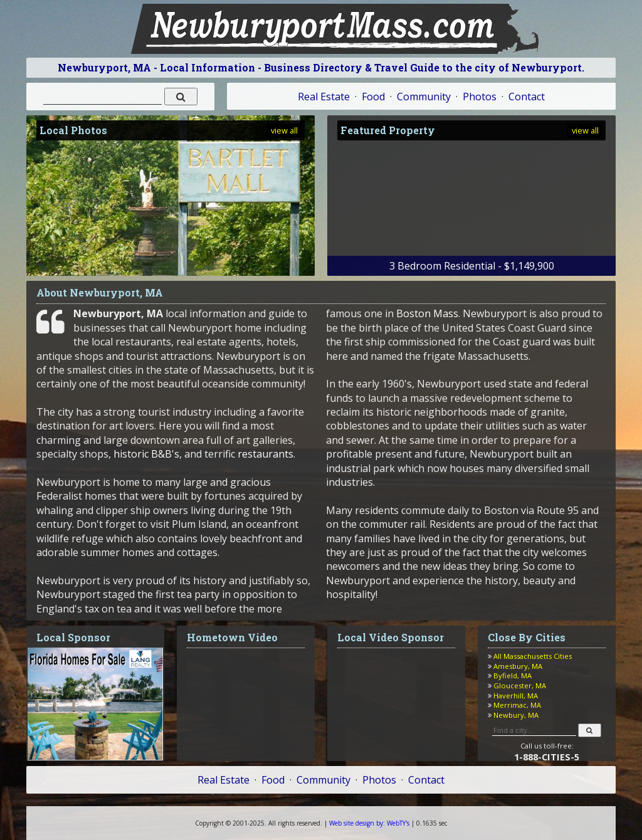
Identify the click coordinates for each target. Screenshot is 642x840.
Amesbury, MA (518, 666)
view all (284, 130)
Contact (527, 97)
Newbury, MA (516, 715)
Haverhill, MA (516, 696)
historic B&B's (146, 454)
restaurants (266, 454)
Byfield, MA (513, 675)
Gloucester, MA (520, 685)
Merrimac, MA (517, 705)
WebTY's (369, 823)
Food (373, 97)
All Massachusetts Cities (533, 656)
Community (424, 97)
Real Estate (324, 97)
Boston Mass (427, 313)
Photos (480, 97)
